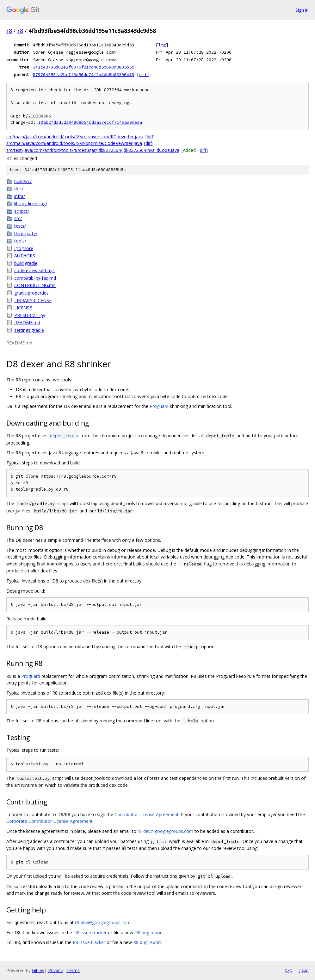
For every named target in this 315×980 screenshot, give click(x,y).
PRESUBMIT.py (30, 315)
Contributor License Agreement (147, 814)
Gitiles (38, 970)
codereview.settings (34, 270)
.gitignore (24, 248)
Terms (73, 970)
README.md (27, 323)
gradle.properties (31, 293)
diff (144, 75)
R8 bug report (147, 942)
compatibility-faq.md (35, 278)
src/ (18, 218)
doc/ (19, 189)
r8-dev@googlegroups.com (165, 831)
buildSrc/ (23, 181)
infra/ (20, 196)
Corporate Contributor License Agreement (49, 821)
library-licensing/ (31, 203)
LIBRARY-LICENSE (33, 300)
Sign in (302, 10)
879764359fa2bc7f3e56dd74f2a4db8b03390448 (83, 75)
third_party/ (26, 233)
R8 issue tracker (89, 942)
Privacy (55, 970)
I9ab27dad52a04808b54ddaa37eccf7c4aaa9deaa (90, 122)
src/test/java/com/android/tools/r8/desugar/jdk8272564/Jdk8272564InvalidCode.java (93, 150)
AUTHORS (25, 256)
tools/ (20, 241)
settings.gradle (29, 330)
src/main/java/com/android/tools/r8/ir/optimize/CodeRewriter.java (74, 143)
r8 (9, 31)
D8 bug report (149, 932)
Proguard (159, 406)
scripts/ (22, 211)
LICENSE (23, 308)
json (304, 970)
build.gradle (26, 263)
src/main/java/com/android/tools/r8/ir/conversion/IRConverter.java (75, 137)
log (162, 45)
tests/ (20, 226)
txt (288, 970)
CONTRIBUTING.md (35, 285)
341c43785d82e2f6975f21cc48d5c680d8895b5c (83, 67)
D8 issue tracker (90, 932)
